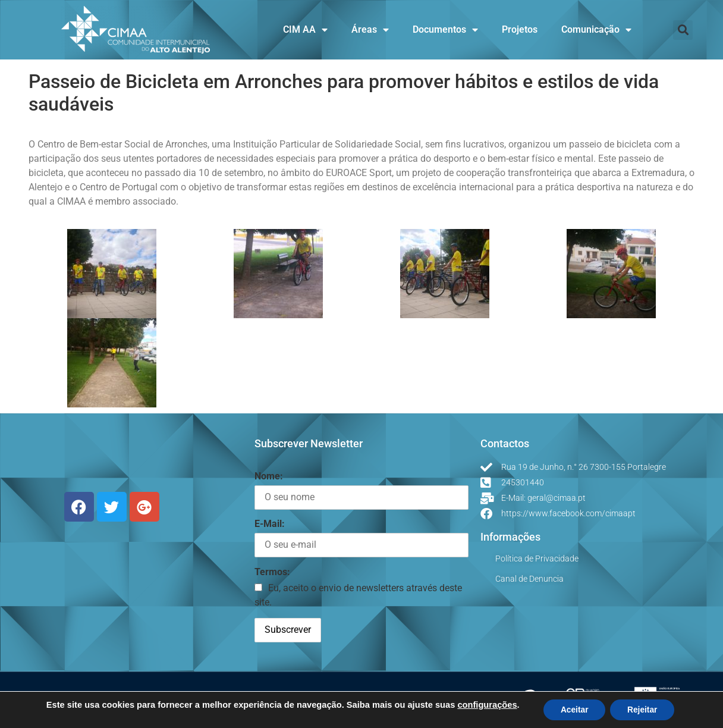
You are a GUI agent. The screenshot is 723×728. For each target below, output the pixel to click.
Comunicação (596, 30)
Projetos (520, 29)
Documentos (445, 30)
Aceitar (573, 710)
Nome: (269, 476)
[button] (683, 30)
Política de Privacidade (537, 558)
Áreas (370, 30)
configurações (485, 704)
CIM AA (305, 30)
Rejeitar (643, 710)
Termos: (272, 572)
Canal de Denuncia (529, 579)
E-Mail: (270, 524)
